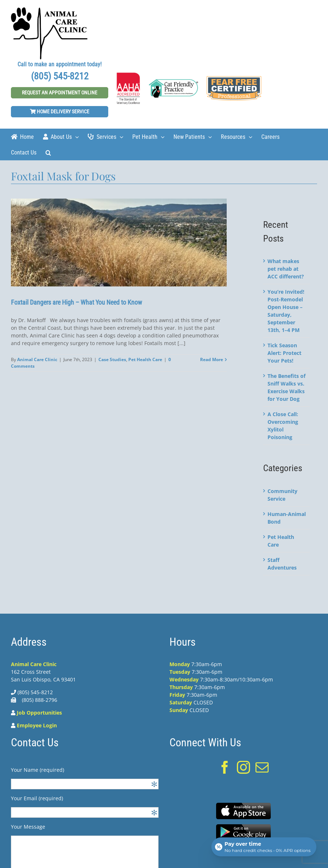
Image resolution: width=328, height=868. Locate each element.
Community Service (282, 495)
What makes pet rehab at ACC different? (286, 269)
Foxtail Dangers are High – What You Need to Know (77, 302)
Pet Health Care (145, 359)
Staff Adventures (282, 564)
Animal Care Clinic (37, 359)
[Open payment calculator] (264, 847)
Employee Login (37, 725)
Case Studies (112, 359)
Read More (212, 359)
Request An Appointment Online (60, 93)
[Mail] (262, 767)
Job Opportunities (39, 713)
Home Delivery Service (60, 112)
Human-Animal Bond (287, 518)
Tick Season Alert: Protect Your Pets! (284, 353)
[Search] (48, 152)
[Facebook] (225, 767)
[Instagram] (243, 767)
